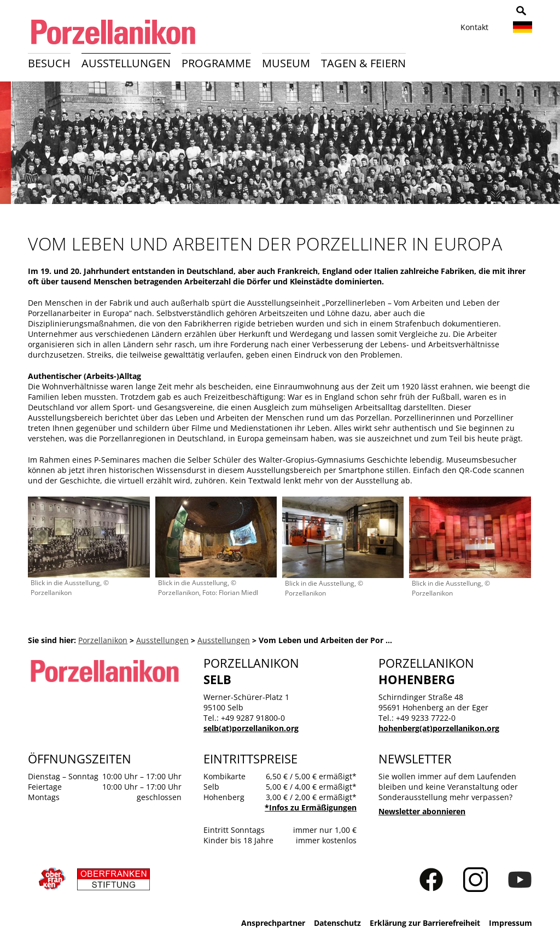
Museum (286, 63)
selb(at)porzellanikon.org (251, 728)
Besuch (49, 63)
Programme (216, 63)
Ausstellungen (126, 63)
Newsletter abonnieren (422, 811)
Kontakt (474, 27)
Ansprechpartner (273, 923)
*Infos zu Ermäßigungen (311, 807)
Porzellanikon (103, 640)
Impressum (511, 923)
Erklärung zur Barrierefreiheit (425, 923)
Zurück (14, 146)
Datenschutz (337, 923)
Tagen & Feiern (363, 63)
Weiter (546, 146)
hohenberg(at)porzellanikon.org (439, 728)
